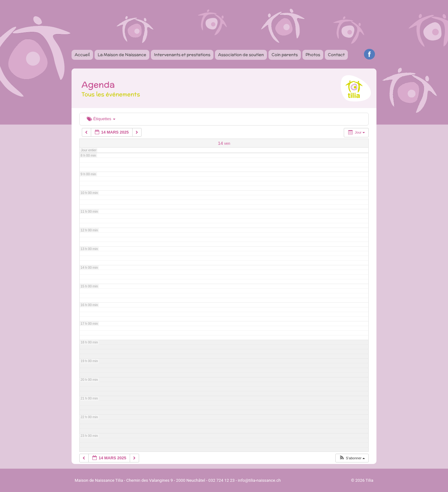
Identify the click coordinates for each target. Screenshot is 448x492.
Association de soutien (241, 55)
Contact (336, 55)
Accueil (82, 55)
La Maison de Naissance (122, 55)
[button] (352, 458)
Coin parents (285, 55)
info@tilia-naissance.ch (259, 480)
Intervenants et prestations (182, 55)
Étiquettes (101, 119)
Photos (313, 55)
